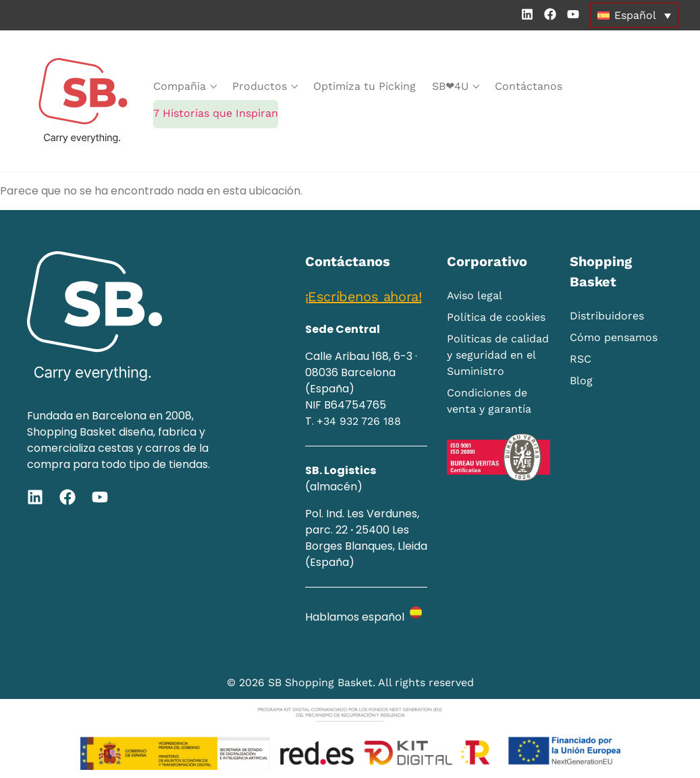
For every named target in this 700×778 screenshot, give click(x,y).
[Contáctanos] (529, 86)
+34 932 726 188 (359, 421)
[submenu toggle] (214, 86)
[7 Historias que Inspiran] (216, 114)
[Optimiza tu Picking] (365, 86)
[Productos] (265, 86)
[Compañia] (185, 86)
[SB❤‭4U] (455, 86)
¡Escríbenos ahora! (364, 296)
